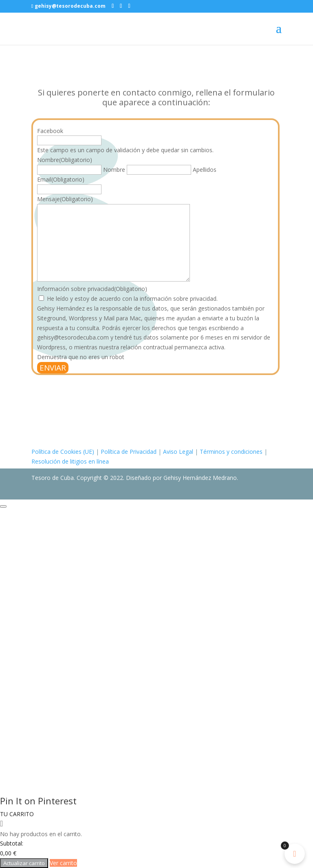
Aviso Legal (178, 452)
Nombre (114, 170)
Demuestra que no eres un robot (81, 357)
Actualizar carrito (24, 863)
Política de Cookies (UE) (63, 452)
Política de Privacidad (129, 452)
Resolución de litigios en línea (70, 461)
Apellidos (205, 170)
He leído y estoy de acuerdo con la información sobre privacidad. (132, 299)
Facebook (50, 131)
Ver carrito (63, 863)
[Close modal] (3, 506)
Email (61, 179)
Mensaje (65, 199)
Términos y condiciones (231, 452)
